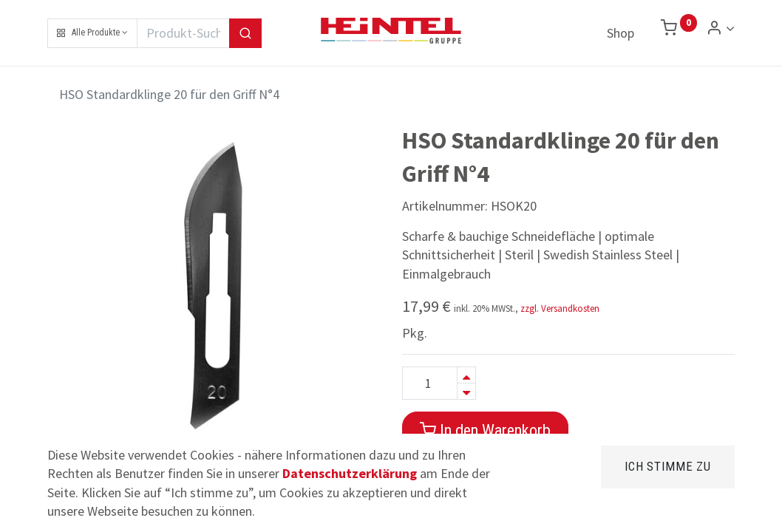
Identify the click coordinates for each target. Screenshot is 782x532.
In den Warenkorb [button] (485, 430)
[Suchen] (245, 33)
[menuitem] (620, 33)
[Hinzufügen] (466, 375)
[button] (92, 33)
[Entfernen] (466, 391)
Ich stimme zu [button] (668, 466)
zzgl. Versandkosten (560, 308)
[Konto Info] (720, 28)
